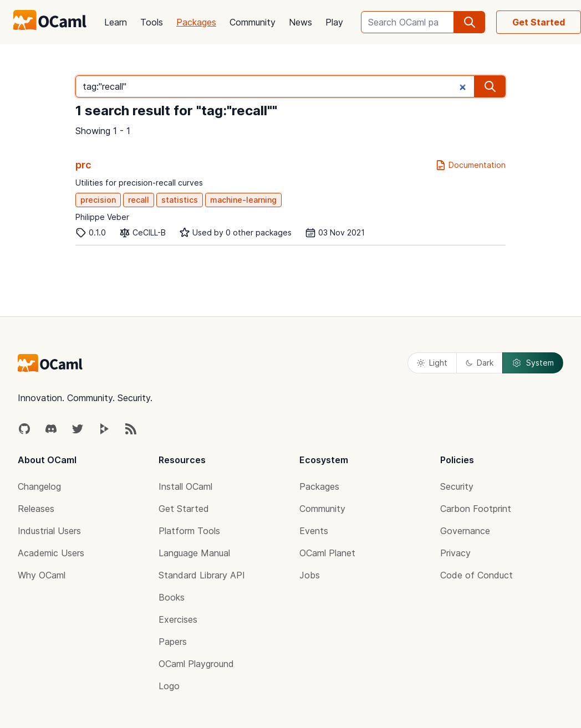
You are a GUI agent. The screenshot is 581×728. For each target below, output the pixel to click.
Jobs (310, 575)
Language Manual (194, 553)
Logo (169, 686)
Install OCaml (185, 486)
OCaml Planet (327, 553)
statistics (180, 200)
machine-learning (243, 200)
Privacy (455, 553)
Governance (465, 531)
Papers (173, 642)
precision (98, 200)
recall (139, 200)
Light (432, 363)
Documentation (470, 165)
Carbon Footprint (476, 509)
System (533, 363)
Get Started (539, 22)
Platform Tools (189, 531)
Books (172, 597)
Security (457, 486)
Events (314, 531)
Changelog (39, 486)
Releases (36, 509)
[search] (470, 22)
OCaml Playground (196, 664)
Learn (116, 22)
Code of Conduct (476, 575)
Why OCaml (42, 575)
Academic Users (51, 553)
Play (334, 22)
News (300, 22)
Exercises (178, 619)
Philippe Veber (102, 217)
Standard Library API (202, 575)
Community (253, 22)
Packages (196, 22)
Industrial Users (49, 531)
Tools (152, 22)
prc (83, 165)
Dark (480, 363)
